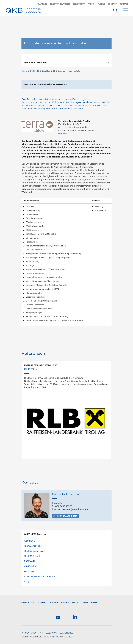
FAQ (26, 582)
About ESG (30, 541)
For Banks (29, 571)
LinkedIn (63, 134)
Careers (43, 4)
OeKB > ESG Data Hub (40, 71)
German (124, 4)
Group (28, 602)
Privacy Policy (29, 633)
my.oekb (101, 4)
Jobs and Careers (59, 602)
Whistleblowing (48, 633)
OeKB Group (79, 4)
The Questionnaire (33, 546)
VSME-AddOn (31, 566)
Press (91, 4)
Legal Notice (67, 633)
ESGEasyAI (30, 561)
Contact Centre (89, 602)
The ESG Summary (34, 551)
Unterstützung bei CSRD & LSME (41, 365)
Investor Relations (60, 4)
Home (24, 71)
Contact (112, 4)
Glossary (42, 602)
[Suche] (116, 10)
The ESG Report (32, 556)
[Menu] (125, 10)
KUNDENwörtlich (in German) (39, 577)
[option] (66, 410)
